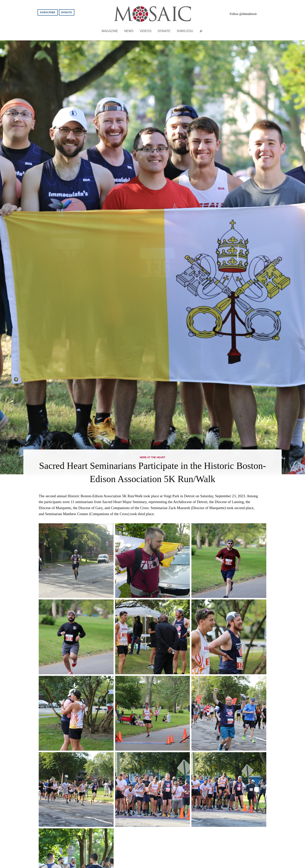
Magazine (110, 31)
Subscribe (48, 12)
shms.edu (185, 31)
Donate (67, 12)
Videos (145, 31)
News (129, 31)
